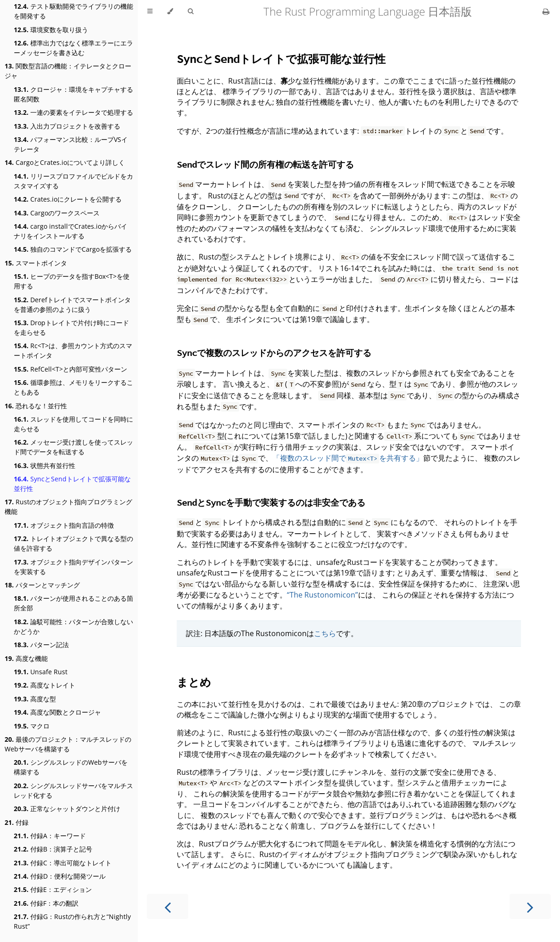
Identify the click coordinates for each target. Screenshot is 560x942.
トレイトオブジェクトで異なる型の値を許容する (73, 543)
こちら (325, 633)
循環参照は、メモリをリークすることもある (73, 387)
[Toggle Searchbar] (190, 11)
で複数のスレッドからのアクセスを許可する (274, 353)
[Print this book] (546, 11)
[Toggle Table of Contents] (150, 11)
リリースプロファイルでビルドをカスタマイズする (73, 181)
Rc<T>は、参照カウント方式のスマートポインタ (73, 350)
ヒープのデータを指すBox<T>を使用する (72, 281)
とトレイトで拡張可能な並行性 (281, 59)
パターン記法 (41, 645)
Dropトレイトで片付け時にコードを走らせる (71, 327)
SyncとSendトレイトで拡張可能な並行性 (72, 484)
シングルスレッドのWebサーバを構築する (71, 767)
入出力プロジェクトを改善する (67, 126)
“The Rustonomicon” (322, 595)
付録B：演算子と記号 (53, 849)
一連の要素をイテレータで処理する (73, 112)
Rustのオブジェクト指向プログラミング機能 (68, 507)
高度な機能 (26, 658)
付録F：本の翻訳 (46, 903)
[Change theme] (170, 11)
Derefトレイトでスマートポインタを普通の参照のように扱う (72, 305)
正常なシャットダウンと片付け (67, 809)
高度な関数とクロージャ (57, 712)
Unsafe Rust (41, 672)
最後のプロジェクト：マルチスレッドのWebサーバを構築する (68, 744)
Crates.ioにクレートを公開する (68, 199)
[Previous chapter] (168, 906)
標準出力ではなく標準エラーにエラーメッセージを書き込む (73, 48)
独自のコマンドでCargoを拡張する (73, 249)
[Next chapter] (530, 906)
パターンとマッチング (42, 585)
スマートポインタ (36, 263)
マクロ (32, 726)
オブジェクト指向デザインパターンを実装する (73, 567)
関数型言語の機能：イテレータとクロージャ (68, 71)
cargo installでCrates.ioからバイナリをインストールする (70, 231)
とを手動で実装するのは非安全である (271, 502)
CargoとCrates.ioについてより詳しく (65, 162)
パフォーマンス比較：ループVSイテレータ (71, 144)
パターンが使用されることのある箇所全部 (73, 603)
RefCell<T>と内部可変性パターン (70, 369)
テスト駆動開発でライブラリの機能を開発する (73, 11)
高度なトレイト (45, 685)
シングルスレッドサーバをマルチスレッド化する (73, 790)
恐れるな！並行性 (36, 406)
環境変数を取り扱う (51, 30)
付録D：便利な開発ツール (60, 876)
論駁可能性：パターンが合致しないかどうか (73, 626)
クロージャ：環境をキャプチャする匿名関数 (73, 94)
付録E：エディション (53, 889)
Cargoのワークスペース (57, 213)
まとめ (194, 682)
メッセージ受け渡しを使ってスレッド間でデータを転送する (73, 447)
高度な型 (35, 699)
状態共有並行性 (45, 465)
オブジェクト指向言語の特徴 (64, 525)
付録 (17, 822)
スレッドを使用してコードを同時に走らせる (73, 424)
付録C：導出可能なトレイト (63, 863)
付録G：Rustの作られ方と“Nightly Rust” (72, 921)
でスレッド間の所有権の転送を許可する (265, 164)
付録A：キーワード (50, 836)
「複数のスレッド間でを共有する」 (348, 458)
